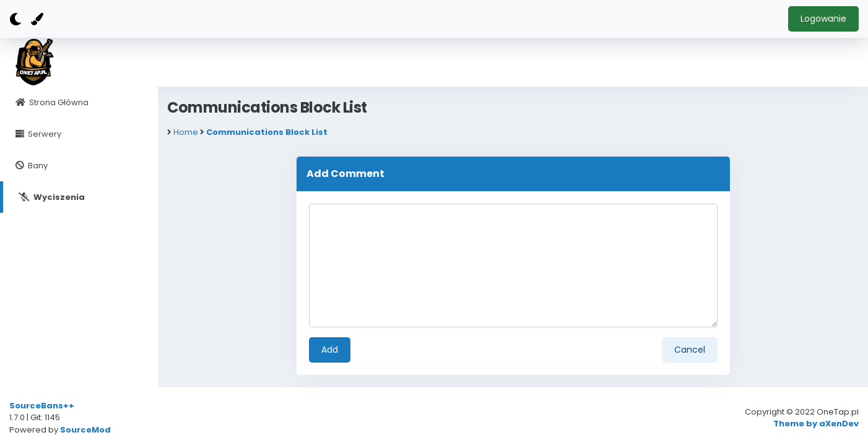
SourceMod (85, 430)
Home (186, 132)
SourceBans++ (42, 406)
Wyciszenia (58, 197)
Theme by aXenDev (816, 424)
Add (330, 350)
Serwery (44, 134)
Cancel (690, 350)
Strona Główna (58, 102)
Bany (37, 166)
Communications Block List (267, 132)
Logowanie (823, 19)
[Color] (37, 19)
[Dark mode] (15, 19)
